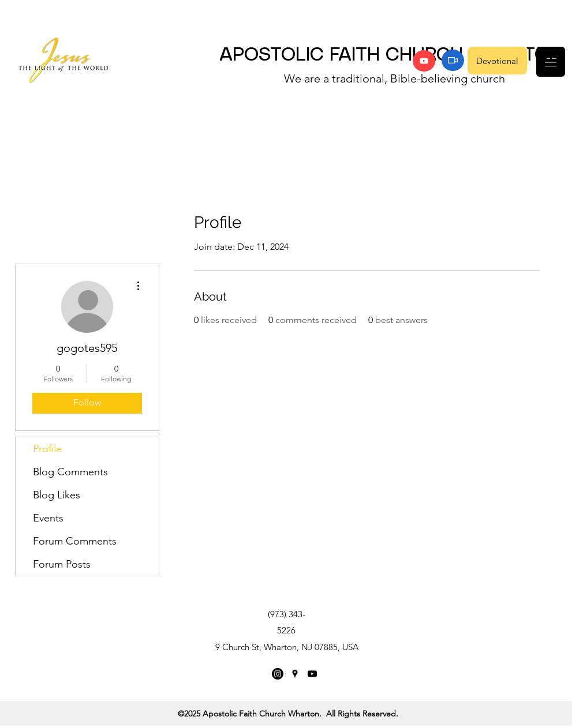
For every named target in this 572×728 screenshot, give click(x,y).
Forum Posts (62, 564)
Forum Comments (75, 541)
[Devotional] (497, 61)
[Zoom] (453, 60)
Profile (47, 449)
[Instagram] (278, 674)
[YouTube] (424, 61)
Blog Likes (57, 495)
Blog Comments (70, 472)
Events (48, 518)
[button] (551, 62)
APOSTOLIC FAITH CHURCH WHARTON (391, 55)
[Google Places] (295, 674)
